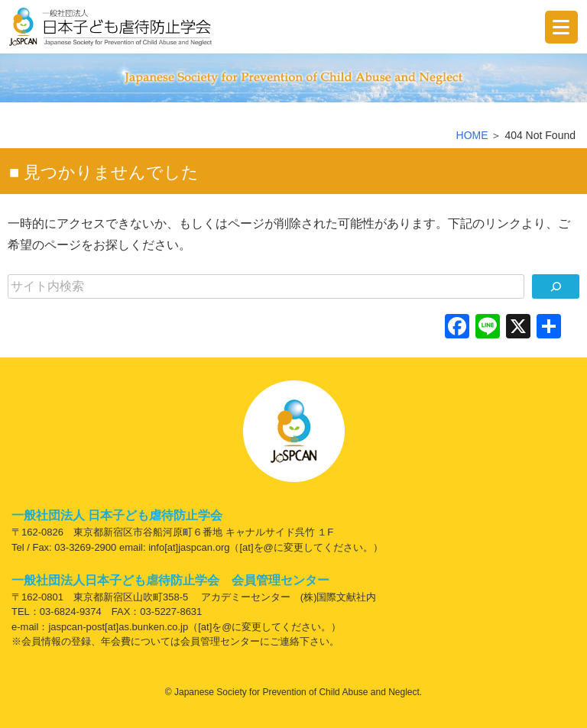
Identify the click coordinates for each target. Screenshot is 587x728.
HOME (472, 135)
